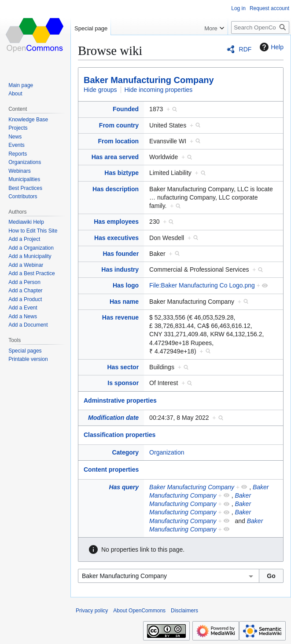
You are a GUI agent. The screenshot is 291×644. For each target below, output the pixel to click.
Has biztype (122, 173)
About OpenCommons (139, 611)
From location (119, 141)
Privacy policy (92, 611)
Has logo (126, 285)
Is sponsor (123, 383)
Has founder (121, 254)
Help (271, 47)
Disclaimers (184, 611)
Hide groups (100, 90)
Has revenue (120, 317)
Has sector (123, 367)
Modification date (113, 418)
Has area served (115, 157)
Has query (124, 487)
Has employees (116, 222)
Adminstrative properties (120, 400)
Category (125, 452)
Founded (126, 109)
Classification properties (120, 435)
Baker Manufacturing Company (149, 80)
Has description (116, 189)
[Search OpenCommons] (260, 27)
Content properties (111, 469)
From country (119, 125)
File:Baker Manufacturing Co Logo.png (202, 285)
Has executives (116, 238)
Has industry (120, 269)
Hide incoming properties (159, 90)
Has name (124, 302)
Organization (167, 452)
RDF (245, 49)
